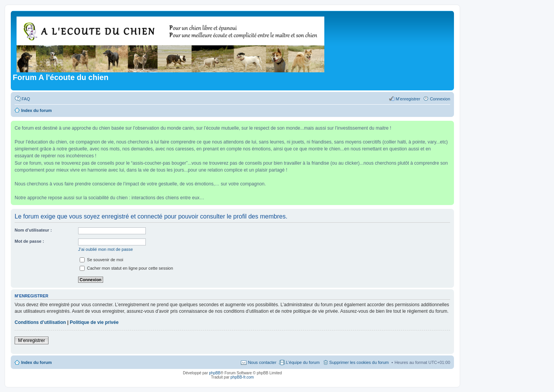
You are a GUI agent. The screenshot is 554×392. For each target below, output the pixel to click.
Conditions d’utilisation (40, 322)
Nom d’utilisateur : (33, 230)
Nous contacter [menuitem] (262, 362)
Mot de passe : (29, 241)
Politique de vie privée (94, 322)
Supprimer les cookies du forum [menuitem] (359, 362)
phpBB (215, 373)
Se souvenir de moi (101, 260)
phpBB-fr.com (242, 377)
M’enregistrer (32, 340)
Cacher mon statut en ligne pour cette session (126, 268)
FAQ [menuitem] (26, 99)
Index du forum (36, 362)
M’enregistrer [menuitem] (408, 99)
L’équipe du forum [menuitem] (303, 362)
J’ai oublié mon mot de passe (105, 249)
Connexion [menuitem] (440, 99)
